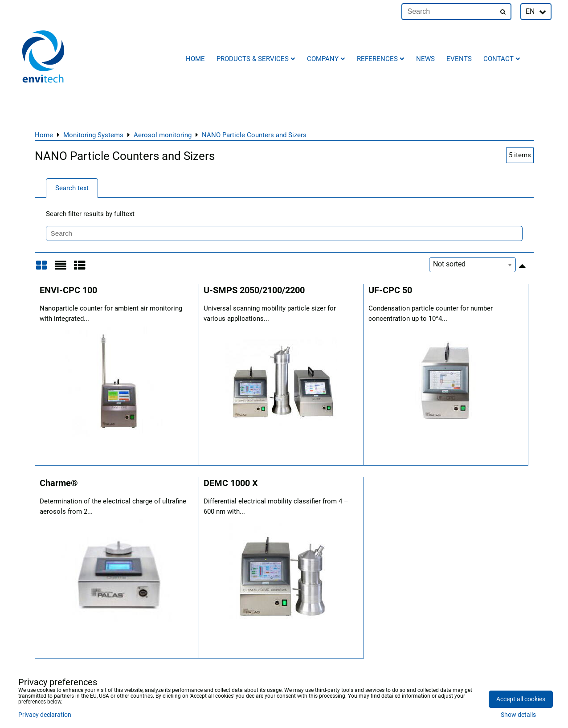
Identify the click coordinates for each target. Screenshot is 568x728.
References (381, 59)
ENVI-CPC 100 (68, 290)
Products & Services (256, 59)
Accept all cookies (521, 699)
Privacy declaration (45, 715)
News (425, 59)
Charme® (59, 483)
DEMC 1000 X (231, 483)
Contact (502, 59)
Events (459, 59)
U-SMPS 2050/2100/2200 (254, 290)
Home (195, 59)
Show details (518, 715)
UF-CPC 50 (390, 290)
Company (326, 59)
